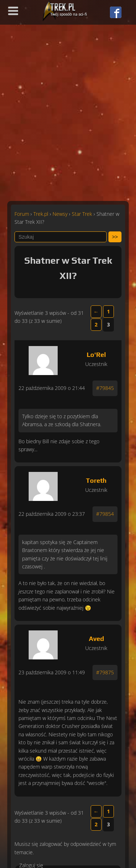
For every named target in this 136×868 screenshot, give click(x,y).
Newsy (60, 214)
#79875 (105, 672)
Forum (22, 214)
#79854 (105, 514)
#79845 (105, 388)
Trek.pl (41, 214)
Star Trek (82, 214)
